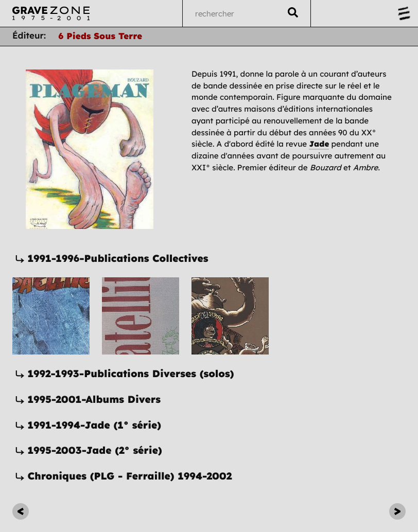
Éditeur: (29, 36)
